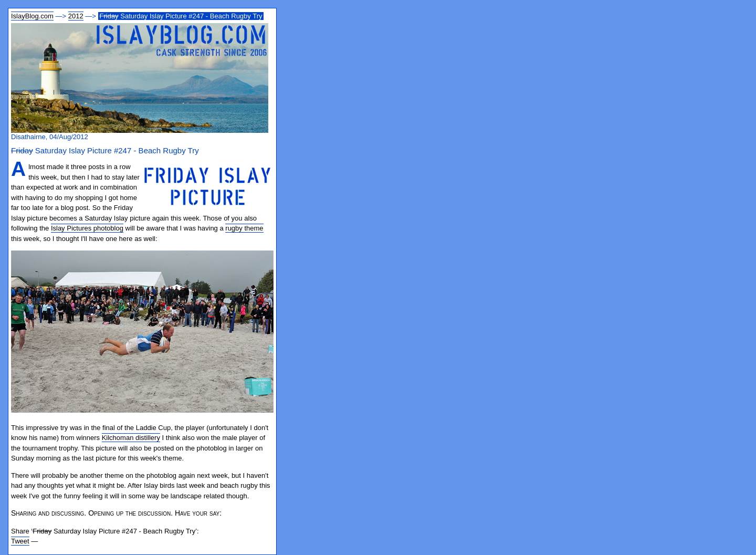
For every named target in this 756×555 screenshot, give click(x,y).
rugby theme (244, 228)
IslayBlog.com (32, 16)
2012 (76, 16)
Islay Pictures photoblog (87, 228)
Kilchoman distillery (131, 438)
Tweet (20, 541)
